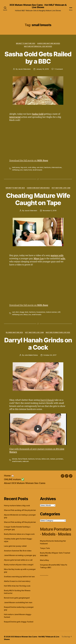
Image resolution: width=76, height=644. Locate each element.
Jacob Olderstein (24, 69)
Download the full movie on (29, 161)
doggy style (24, 312)
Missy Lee (27, 314)
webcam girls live (44, 574)
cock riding (32, 167)
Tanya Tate (45, 547)
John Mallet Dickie (31, 355)
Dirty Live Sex (41, 574)
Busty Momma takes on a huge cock (19, 533)
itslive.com (45, 458)
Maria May (44, 559)
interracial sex (56, 167)
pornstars (60, 458)
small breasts (37, 170)
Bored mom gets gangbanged (17, 597)
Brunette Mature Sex (26, 43)
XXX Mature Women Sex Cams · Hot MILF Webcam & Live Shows (38, 6)
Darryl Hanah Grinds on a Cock (38, 343)
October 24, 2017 (50, 355)
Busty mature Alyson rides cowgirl (19, 564)
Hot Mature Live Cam (61, 188)
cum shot (40, 167)
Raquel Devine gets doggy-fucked (19, 621)
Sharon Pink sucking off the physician (20, 509)
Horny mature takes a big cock (17, 505)
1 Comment (59, 69)
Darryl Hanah (47, 399)
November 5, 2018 (50, 210)
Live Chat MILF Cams (47, 574)
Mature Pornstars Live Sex (58, 332)
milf (59, 312)
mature (53, 458)
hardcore (47, 167)
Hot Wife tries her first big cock (17, 585)
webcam (26, 461)
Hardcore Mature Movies (49, 43)
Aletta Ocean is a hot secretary (17, 580)
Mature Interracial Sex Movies (38, 46)
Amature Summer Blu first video (18, 550)
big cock (24, 167)
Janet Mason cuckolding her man (18, 602)
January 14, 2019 (42, 69)
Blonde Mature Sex (14, 332)
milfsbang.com (17, 170)
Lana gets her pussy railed (15, 545)
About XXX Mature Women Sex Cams (25, 482)
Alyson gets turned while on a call (18, 559)
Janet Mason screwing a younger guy (20, 554)
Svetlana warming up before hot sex (19, 576)
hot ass (38, 458)
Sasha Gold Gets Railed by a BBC (38, 58)
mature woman (51, 312)
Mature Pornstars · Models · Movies (56, 531)
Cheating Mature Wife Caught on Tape (38, 199)
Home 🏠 (9, 475)
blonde (15, 458)
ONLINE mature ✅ (14, 478)
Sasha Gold (28, 170)
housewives (41, 312)
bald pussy (16, 167)
